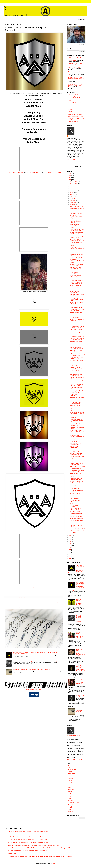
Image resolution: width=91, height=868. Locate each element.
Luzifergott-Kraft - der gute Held (77, 529)
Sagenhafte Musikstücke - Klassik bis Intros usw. (76, 276)
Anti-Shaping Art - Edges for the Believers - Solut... (77, 310)
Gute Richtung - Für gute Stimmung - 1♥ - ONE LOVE (77, 240)
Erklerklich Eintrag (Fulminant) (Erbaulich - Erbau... (77, 464)
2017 (70, 546)
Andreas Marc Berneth (74, 136)
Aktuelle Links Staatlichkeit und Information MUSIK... (77, 320)
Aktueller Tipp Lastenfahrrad (76, 485)
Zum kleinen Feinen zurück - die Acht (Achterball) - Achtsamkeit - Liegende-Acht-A (27, 840)
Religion (70, 799)
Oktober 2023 (73, 186)
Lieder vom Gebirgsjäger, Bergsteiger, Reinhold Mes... (77, 348)
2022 (70, 535)
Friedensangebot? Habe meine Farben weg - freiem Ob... (77, 339)
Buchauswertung (72, 770)
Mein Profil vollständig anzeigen (74, 160)
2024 (70, 178)
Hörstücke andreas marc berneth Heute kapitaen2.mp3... (75, 505)
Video (70, 810)
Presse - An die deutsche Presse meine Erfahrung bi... (77, 248)
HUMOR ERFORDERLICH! (76, 206)
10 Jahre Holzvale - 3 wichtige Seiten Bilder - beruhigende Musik (75, 73)
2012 (70, 556)
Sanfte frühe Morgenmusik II (76, 258)
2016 (70, 548)
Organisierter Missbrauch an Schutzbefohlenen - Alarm (76, 303)
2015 (70, 550)
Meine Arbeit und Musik (74, 113)
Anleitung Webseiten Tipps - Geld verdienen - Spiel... (76, 479)
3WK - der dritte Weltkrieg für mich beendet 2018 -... (76, 521)
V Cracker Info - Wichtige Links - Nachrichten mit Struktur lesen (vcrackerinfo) (32, 670)
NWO (70, 793)
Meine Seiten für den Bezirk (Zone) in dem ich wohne (76, 444)
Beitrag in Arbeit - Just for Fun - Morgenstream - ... (77, 209)
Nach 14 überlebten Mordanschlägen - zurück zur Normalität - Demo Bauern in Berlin (75, 85)
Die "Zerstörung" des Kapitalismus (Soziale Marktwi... (75, 221)
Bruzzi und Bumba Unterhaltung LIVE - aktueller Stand (77, 261)
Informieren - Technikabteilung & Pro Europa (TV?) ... (77, 428)
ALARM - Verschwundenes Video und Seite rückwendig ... (77, 432)
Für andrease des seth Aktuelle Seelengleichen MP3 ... (77, 230)
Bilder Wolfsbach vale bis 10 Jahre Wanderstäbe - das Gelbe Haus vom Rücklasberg (28, 831)
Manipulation (71, 790)
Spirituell (70, 808)
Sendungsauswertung (73, 802)
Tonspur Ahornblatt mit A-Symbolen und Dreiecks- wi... (76, 407)
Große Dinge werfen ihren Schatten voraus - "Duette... (77, 313)
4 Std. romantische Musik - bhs (77, 289)
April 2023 (72, 198)
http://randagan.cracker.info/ (16, 172)
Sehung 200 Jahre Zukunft (75, 103)
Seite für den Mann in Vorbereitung (75, 292)
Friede (71, 410)
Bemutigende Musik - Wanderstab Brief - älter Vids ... (77, 437)
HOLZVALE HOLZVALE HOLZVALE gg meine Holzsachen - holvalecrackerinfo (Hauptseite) (35, 661)
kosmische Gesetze (73, 784)
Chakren (70, 771)
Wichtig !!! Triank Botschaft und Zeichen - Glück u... (77, 378)
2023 (70, 180)
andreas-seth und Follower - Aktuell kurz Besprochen (76, 213)
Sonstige (70, 806)
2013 (70, 554)
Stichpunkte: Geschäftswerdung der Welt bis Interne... (77, 355)
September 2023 (74, 188)
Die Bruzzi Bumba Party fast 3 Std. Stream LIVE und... (77, 233)
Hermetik (70, 777)
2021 (70, 537)
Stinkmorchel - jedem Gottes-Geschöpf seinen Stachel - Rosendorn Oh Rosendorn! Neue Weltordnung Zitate (33, 845)
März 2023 (73, 201)
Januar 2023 (73, 205)
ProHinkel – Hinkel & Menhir (76, 345)
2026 (70, 174)
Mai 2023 (72, 196)
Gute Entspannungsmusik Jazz (14, 608)
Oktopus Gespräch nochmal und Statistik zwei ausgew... (77, 336)
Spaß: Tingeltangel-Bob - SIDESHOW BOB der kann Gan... (77, 299)
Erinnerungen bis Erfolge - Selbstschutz (76, 501)
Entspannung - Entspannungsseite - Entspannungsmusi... (75, 402)
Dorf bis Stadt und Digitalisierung (15, 834)
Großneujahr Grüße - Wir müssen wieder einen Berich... (76, 475)
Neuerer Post (8, 603)
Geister (70, 775)
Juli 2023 (72, 192)
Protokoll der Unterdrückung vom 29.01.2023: (76, 237)
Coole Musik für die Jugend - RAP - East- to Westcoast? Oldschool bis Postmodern (27, 851)
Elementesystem (72, 773)
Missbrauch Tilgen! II (13, 853)
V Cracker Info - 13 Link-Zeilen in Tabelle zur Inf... (77, 451)
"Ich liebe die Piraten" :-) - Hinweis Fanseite (76, 424)
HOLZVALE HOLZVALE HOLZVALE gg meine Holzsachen (76, 95)
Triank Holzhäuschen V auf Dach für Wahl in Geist (76, 307)
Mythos (70, 791)
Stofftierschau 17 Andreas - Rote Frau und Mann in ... (76, 342)
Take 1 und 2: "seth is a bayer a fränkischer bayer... (77, 265)
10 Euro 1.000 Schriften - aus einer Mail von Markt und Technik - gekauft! (76, 79)
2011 (70, 558)
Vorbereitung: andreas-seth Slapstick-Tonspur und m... (77, 388)
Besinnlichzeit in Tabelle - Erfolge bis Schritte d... (76, 509)
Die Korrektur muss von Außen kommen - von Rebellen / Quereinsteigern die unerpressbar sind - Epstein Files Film (76, 65)
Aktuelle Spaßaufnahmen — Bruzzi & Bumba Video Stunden (76, 244)
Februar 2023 (73, 203)
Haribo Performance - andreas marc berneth (77, 365)
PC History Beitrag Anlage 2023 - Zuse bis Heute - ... (77, 467)
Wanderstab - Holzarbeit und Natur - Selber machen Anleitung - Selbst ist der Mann (80, 668)
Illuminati (70, 780)
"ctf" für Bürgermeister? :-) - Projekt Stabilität (76, 358)
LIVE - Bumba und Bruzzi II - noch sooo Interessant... (76, 330)
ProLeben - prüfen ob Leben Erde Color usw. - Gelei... (76, 482)
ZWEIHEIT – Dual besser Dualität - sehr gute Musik (76, 371)
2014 (70, 552)
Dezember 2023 (74, 182)
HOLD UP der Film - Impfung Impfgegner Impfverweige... (77, 494)
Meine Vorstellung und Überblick (76, 117)
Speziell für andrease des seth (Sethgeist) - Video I (77, 317)
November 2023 (74, 184)
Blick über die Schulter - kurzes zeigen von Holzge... (77, 457)
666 (69, 768)
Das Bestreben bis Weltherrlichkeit (74, 323)
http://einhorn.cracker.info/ (35, 172)
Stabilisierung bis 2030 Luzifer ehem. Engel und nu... (77, 392)
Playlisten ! (71, 111)
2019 (70, 542)
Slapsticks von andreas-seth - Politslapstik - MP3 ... (77, 385)
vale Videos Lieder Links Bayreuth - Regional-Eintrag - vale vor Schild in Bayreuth (76, 59)
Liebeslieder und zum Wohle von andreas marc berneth (76, 351)
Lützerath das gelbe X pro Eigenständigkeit (76, 375)
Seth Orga (71, 804)
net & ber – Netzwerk (73, 101)
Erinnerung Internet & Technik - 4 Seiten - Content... (77, 471)
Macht (70, 786)
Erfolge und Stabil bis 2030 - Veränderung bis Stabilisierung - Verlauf (80, 682)
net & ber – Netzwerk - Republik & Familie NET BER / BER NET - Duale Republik (80, 603)
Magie (70, 788)
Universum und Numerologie (76, 519)
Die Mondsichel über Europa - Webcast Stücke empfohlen (77, 413)
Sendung (70, 801)
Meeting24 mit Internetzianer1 (75, 115)
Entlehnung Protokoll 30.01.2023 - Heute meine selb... (76, 226)
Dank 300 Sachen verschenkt (77, 517)
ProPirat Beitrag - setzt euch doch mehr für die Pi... (76, 488)
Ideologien (71, 779)
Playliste (34, 587)
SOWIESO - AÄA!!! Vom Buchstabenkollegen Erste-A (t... (77, 513)
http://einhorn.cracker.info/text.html (52, 172)
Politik (70, 795)
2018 (70, 544)
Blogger (54, 864)
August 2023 (73, 190)
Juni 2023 (72, 194)
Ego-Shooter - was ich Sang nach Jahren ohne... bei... (76, 361)
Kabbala (70, 782)
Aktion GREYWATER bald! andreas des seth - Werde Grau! (76, 420)
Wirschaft (70, 811)
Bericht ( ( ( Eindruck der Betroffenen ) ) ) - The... (76, 286)
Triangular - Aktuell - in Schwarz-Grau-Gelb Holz (76, 368)
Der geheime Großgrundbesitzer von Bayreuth (76, 217)
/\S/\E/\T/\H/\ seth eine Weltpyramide (80, 696)
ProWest (70, 797)
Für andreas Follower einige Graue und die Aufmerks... (76, 283)
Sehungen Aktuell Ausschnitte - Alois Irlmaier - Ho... (77, 498)
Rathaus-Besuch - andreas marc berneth (76, 441)
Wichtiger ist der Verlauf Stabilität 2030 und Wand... (77, 268)
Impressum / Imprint (73, 122)
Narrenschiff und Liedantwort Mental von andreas (76, 251)
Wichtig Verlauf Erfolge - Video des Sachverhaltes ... (77, 295)
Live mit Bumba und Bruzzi (76, 333)
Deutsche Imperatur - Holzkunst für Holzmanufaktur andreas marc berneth (79, 636)
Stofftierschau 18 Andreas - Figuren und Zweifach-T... (76, 280)
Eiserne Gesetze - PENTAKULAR (74, 395)
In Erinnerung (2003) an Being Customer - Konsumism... (77, 327)
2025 (70, 176)
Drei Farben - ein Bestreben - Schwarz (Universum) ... (76, 454)
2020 (70, 539)
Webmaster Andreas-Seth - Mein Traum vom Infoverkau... (76, 272)
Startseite (34, 603)
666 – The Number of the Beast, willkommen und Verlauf (76, 525)
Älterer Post (60, 603)
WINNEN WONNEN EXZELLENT (74, 447)
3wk (69, 766)
